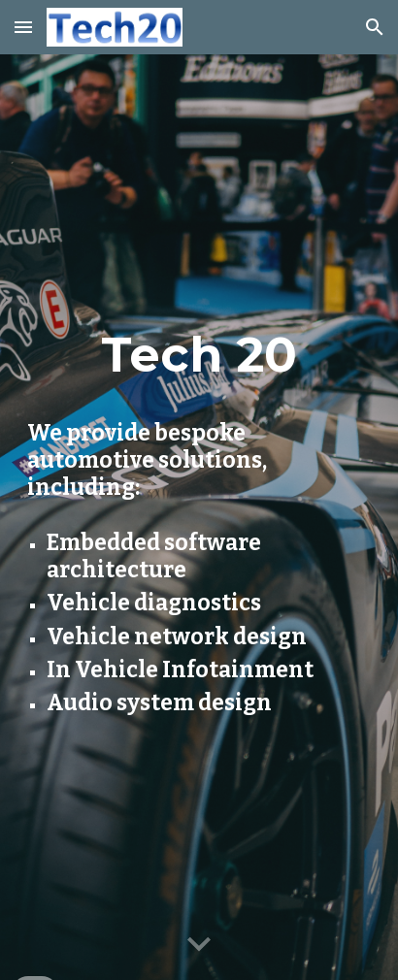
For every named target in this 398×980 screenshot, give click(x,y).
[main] (199, 354)
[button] (23, 27)
